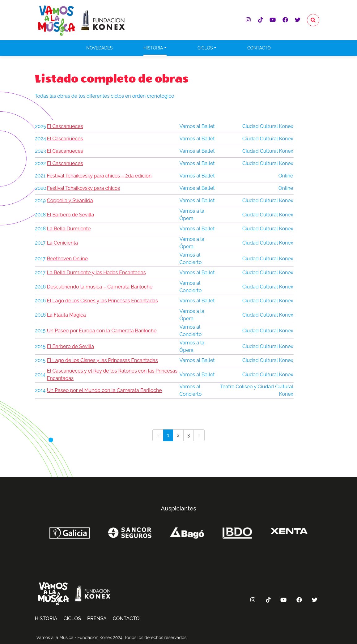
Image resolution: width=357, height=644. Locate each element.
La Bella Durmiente (69, 229)
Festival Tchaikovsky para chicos (83, 188)
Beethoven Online (67, 259)
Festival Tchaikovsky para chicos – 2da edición (99, 176)
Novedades (99, 48)
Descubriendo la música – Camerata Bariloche (100, 287)
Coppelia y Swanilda (70, 200)
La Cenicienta (62, 243)
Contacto (259, 48)
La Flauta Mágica (66, 315)
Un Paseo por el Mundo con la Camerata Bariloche (104, 390)
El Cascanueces (65, 126)
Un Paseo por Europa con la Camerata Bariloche (102, 331)
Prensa (97, 618)
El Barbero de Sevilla (71, 215)
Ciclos (205, 48)
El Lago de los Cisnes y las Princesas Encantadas (102, 301)
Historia (153, 48)
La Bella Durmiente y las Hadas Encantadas (96, 273)
